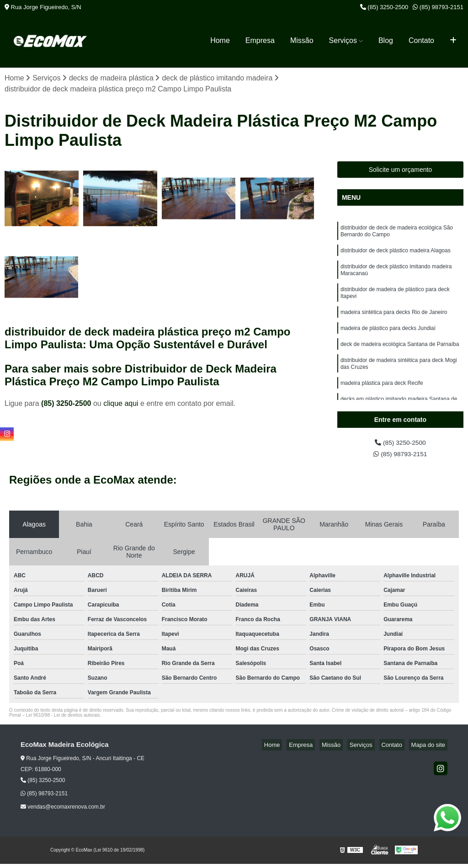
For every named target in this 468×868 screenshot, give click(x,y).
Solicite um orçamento (401, 171)
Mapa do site (430, 749)
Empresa (260, 40)
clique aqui (121, 404)
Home (220, 40)
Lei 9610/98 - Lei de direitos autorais (63, 719)
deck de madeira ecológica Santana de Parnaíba (400, 359)
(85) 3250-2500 (384, 7)
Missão (302, 40)
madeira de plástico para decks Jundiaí (388, 341)
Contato (421, 40)
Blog (386, 40)
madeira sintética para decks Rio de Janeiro (394, 324)
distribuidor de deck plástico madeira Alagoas (396, 256)
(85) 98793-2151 (438, 7)
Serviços (343, 40)
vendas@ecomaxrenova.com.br (63, 811)
